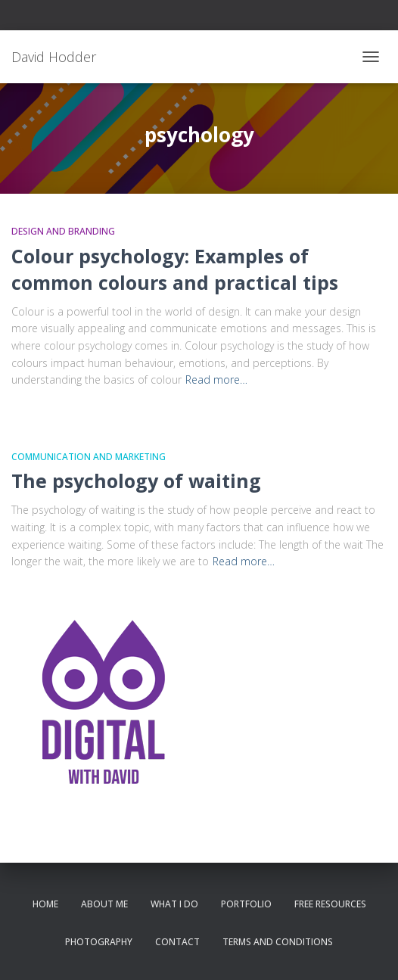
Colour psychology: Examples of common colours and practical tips (175, 269)
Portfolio (246, 904)
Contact (177, 942)
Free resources (330, 904)
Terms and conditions (278, 942)
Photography (99, 942)
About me (104, 904)
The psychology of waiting (136, 481)
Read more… (216, 380)
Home (45, 904)
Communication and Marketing (89, 457)
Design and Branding (63, 231)
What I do (174, 904)
